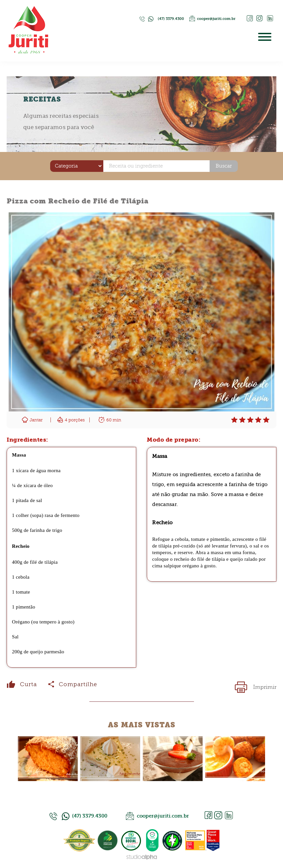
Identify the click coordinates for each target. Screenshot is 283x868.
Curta (28, 684)
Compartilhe (78, 684)
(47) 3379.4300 (171, 19)
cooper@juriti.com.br (216, 19)
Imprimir (265, 687)
